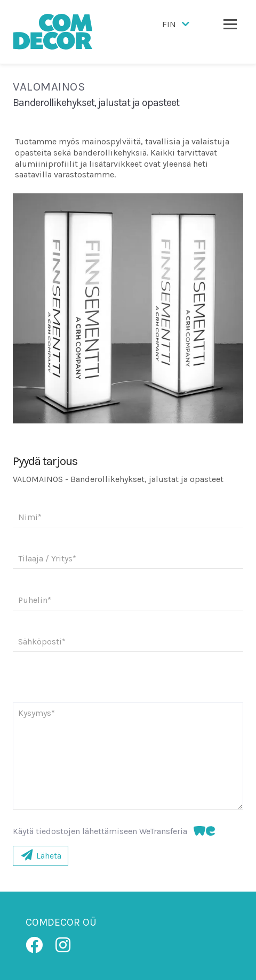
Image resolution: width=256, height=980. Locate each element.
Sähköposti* (42, 642)
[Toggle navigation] (230, 24)
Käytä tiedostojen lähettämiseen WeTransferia (114, 831)
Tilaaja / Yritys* (47, 558)
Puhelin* (35, 600)
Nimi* (30, 517)
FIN (177, 24)
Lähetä (41, 856)
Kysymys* (37, 713)
